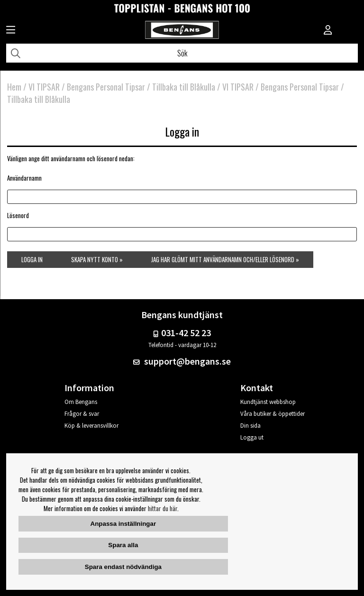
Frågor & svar (82, 414)
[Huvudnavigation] (11, 31)
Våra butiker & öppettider (273, 414)
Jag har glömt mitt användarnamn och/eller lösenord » (225, 259)
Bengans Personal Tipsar (106, 87)
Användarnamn (24, 178)
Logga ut (252, 437)
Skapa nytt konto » (97, 259)
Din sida (250, 426)
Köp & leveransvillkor (91, 426)
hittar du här (163, 508)
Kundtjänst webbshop (268, 402)
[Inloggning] (328, 31)
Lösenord (18, 215)
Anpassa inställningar (123, 524)
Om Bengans (81, 402)
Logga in (32, 259)
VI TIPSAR (44, 87)
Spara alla (123, 545)
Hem (14, 87)
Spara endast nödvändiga (123, 567)
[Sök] (182, 53)
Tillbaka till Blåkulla (185, 87)
